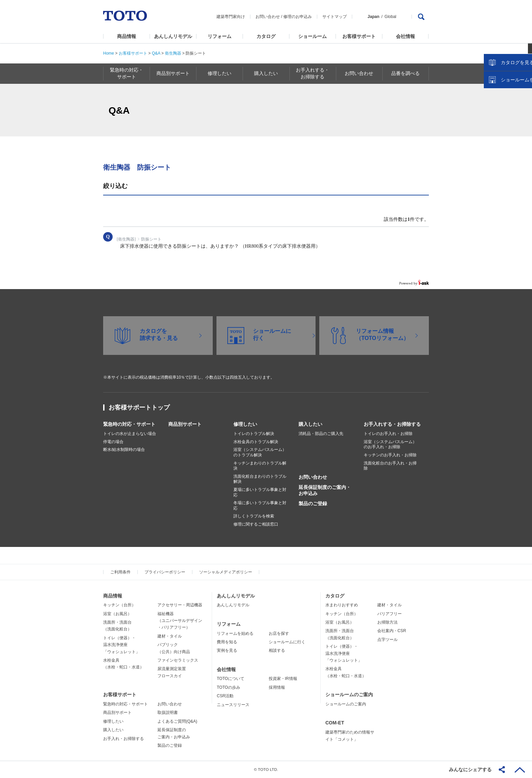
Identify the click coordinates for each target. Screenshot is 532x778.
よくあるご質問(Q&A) (177, 721)
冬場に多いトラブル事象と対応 (260, 506)
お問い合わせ (268, 17)
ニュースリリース (233, 705)
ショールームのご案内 (349, 695)
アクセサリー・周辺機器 (180, 605)
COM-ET (335, 723)
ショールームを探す (509, 145)
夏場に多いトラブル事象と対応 (260, 492)
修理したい (245, 424)
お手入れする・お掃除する (392, 424)
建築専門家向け (231, 17)
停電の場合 (113, 442)
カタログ (266, 36)
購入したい (310, 424)
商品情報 (127, 36)
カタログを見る (505, 128)
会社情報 (405, 36)
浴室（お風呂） (117, 614)
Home (109, 53)
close (524, 110)
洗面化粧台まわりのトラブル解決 (260, 479)
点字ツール (387, 640)
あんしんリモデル (173, 36)
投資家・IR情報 (283, 679)
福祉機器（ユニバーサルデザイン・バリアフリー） (180, 621)
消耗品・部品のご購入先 (321, 434)
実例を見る (227, 650)
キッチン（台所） (119, 605)
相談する (277, 650)
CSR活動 (225, 696)
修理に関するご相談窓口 (256, 524)
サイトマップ (335, 17)
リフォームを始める (235, 633)
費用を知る (227, 642)
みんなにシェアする (470, 770)
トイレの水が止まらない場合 (130, 434)
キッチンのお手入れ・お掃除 (390, 455)
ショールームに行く (287, 642)
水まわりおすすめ (342, 605)
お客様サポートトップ (139, 407)
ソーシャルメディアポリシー (226, 572)
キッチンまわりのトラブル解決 (260, 466)
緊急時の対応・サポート (129, 424)
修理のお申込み (298, 17)
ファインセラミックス (178, 660)
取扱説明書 (168, 713)
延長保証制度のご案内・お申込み (325, 490)
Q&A (156, 53)
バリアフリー (389, 614)
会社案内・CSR (392, 631)
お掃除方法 (387, 622)
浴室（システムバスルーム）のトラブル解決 (260, 452)
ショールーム (312, 36)
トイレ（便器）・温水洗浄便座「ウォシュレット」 (121, 645)
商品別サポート (185, 424)
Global (390, 17)
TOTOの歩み (229, 687)
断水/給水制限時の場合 (124, 450)
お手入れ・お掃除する (123, 739)
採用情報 (277, 687)
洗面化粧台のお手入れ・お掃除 (390, 466)
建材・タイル (170, 636)
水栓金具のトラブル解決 (256, 442)
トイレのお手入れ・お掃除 (388, 434)
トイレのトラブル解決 (254, 434)
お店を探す (279, 633)
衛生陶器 (173, 53)
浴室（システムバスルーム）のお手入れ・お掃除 (390, 444)
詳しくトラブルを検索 (254, 516)
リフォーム (220, 36)
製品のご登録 (313, 504)
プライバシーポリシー (165, 572)
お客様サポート (359, 36)
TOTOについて (231, 679)
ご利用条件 (120, 572)
